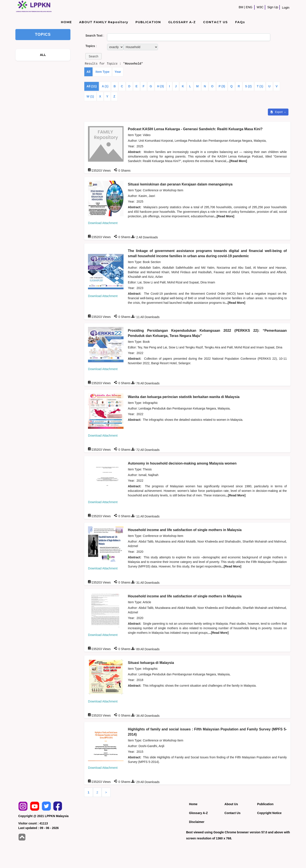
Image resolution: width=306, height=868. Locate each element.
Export (277, 112)
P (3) (222, 86)
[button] (93, 56)
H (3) (160, 86)
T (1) (260, 86)
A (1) (105, 86)
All (88, 72)
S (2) (248, 86)
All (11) (92, 86)
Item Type (103, 72)
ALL (43, 55)
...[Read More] (237, 161)
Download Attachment (103, 223)
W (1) (90, 96)
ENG (249, 7)
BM (241, 7)
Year (118, 72)
